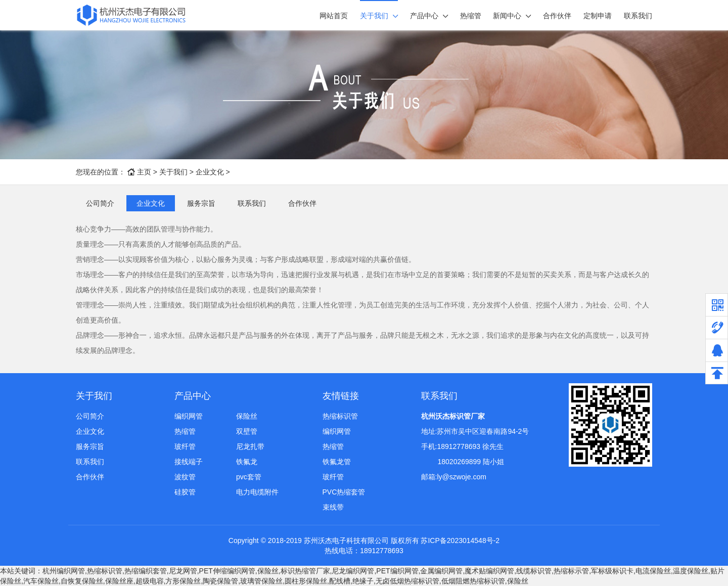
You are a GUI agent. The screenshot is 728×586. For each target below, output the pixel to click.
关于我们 (374, 16)
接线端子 (189, 462)
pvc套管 (249, 477)
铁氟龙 (247, 462)
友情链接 (341, 396)
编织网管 (189, 416)
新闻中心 (507, 16)
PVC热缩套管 (344, 492)
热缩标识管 (340, 416)
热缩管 (471, 16)
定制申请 (598, 16)
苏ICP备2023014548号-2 (460, 540)
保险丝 (247, 416)
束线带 (333, 507)
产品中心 (424, 16)
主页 (144, 172)
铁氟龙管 (337, 462)
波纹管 (185, 477)
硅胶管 (185, 492)
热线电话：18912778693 (364, 551)
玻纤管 (185, 446)
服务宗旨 (201, 203)
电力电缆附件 (257, 492)
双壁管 (247, 431)
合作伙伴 (557, 16)
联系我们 (638, 16)
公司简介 (100, 203)
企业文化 (210, 172)
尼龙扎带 (250, 446)
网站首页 (334, 16)
